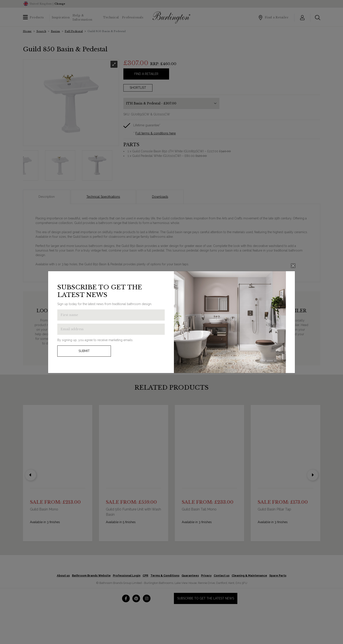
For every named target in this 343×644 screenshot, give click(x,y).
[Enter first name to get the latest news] (111, 315)
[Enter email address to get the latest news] (111, 329)
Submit (84, 351)
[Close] (293, 266)
